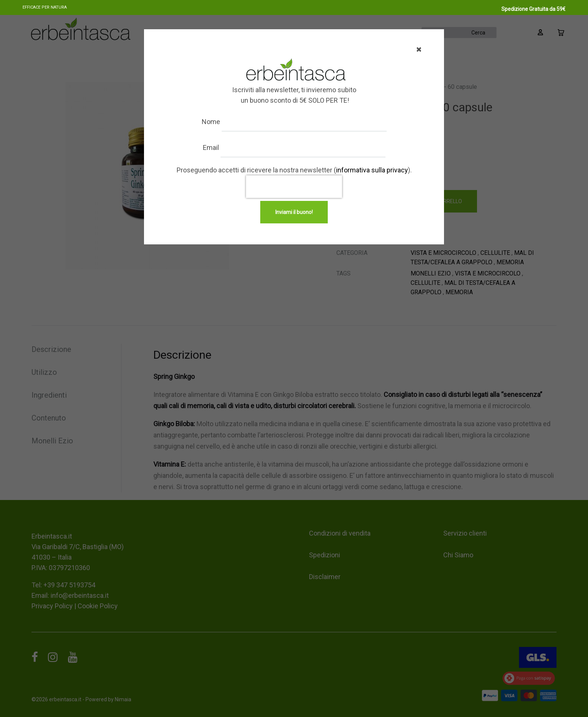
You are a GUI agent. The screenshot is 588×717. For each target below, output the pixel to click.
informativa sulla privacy (372, 170)
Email (211, 147)
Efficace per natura (45, 7)
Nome (211, 122)
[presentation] (294, 187)
